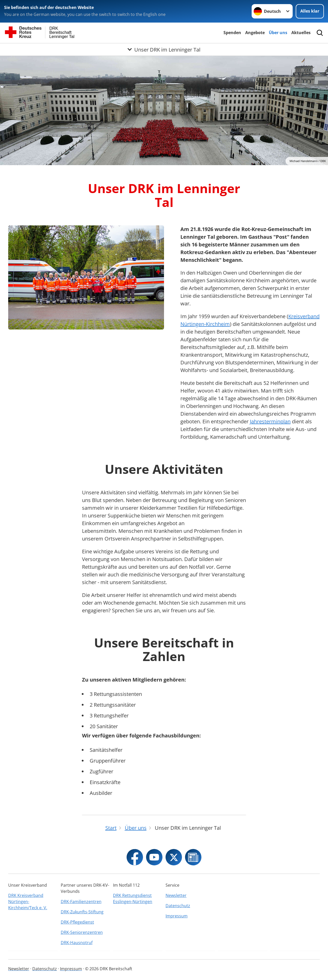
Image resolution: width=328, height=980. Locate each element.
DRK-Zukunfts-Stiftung (82, 912)
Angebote (255, 33)
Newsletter (176, 895)
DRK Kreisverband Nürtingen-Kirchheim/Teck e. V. (28, 902)
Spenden (232, 33)
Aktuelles (301, 33)
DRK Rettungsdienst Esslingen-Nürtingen (133, 898)
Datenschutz (178, 906)
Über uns (278, 33)
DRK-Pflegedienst (77, 922)
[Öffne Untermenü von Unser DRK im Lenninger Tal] (164, 49)
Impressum (177, 916)
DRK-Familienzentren (81, 902)
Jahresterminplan (270, 421)
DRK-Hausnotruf (77, 943)
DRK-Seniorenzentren (82, 932)
